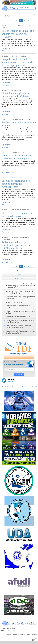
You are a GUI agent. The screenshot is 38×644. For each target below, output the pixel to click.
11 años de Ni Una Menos (14, 302)
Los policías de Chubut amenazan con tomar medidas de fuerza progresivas (18, 62)
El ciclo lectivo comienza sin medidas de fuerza (17, 214)
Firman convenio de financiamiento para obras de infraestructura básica (21, 332)
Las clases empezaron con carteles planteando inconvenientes (16, 184)
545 (25, 20)
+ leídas (19, 275)
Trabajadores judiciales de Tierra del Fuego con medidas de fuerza (20, 292)
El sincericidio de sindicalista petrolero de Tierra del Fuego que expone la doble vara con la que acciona (21, 286)
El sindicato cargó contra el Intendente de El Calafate (17, 95)
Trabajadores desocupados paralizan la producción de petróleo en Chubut (16, 245)
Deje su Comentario (7, 51)
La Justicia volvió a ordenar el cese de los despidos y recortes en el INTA (19, 327)
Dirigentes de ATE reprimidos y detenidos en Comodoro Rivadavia (20, 321)
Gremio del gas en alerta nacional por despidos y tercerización (21, 298)
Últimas (19, 271)
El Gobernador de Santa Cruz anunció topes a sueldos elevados (18, 34)
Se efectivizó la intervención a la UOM (18, 317)
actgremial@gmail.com (9, 631)
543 (17, 20)
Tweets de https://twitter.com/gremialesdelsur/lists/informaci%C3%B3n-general (20, 387)
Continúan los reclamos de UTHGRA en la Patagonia (16, 157)
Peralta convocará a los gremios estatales (19, 124)
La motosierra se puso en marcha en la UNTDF (18, 307)
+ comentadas (19, 279)
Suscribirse (19, 374)
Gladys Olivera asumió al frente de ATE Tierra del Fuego (21, 312)
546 (29, 20)
